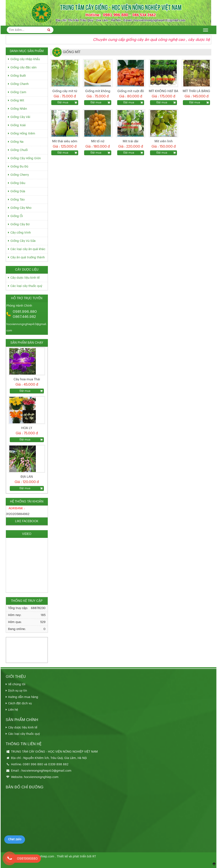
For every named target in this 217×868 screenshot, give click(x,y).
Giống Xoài (18, 125)
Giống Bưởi (18, 76)
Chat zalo (15, 839)
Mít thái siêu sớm (65, 141)
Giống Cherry (20, 175)
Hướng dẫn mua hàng (23, 697)
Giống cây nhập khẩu (25, 59)
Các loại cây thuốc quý (26, 286)
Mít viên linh (164, 141)
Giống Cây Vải (20, 117)
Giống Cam (18, 92)
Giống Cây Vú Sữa (23, 241)
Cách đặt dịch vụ (20, 703)
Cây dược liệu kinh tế (25, 278)
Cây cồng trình (21, 233)
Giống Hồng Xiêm (23, 134)
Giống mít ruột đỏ (131, 91)
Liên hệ (13, 710)
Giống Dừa (18, 191)
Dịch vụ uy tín (17, 691)
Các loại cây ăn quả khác (28, 249)
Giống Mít (17, 101)
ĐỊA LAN (27, 477)
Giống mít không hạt (98, 92)
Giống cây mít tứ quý (65, 92)
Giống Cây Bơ (20, 224)
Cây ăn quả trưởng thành (28, 257)
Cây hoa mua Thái (27, 379)
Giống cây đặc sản (23, 68)
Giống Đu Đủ (19, 167)
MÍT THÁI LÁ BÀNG (196, 91)
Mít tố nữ (98, 141)
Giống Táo (17, 200)
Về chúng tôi (17, 684)
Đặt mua (63, 102)
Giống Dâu (18, 183)
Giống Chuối (19, 150)
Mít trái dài (131, 141)
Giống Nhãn (19, 109)
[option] (27, 370)
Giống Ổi (17, 216)
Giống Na (17, 142)
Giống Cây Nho (21, 208)
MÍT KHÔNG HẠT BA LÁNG (163, 92)
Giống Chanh (19, 84)
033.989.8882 (19, 646)
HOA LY (27, 428)
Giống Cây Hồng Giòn (26, 158)
